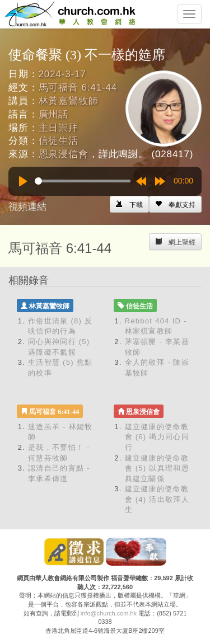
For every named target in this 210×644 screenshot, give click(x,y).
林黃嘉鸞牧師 (69, 101)
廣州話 (54, 114)
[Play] (23, 181)
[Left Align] (175, 204)
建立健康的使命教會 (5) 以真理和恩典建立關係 (157, 468)
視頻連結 (27, 207)
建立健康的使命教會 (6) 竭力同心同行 (157, 437)
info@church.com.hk (109, 613)
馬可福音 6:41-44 (78, 88)
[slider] (83, 181)
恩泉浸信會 (64, 154)
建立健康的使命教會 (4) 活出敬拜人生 (157, 499)
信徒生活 (59, 141)
